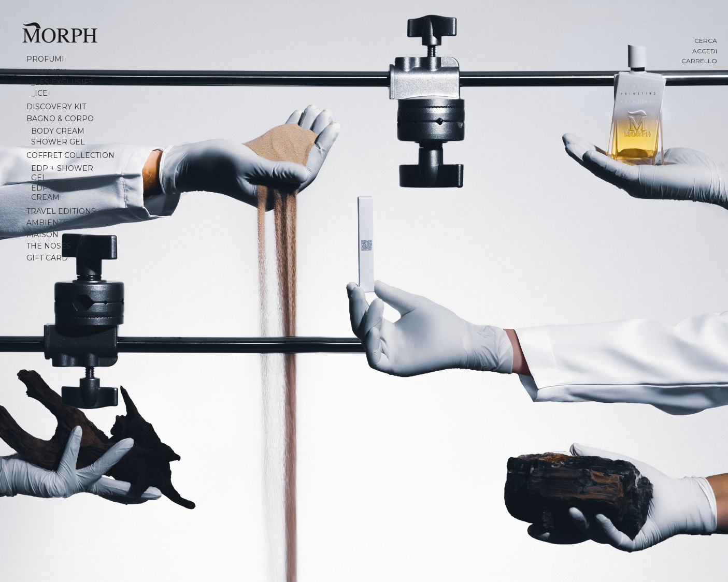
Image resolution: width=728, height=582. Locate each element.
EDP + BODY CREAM (55, 193)
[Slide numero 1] (364, 291)
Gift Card (47, 258)
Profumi (45, 59)
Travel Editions (61, 211)
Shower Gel (58, 142)
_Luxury (48, 72)
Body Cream (58, 131)
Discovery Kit (56, 107)
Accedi (705, 51)
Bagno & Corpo (60, 119)
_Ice (39, 93)
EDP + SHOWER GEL (62, 173)
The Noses (49, 246)
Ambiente (47, 223)
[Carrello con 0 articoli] (675, 61)
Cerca (706, 41)
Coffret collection (70, 155)
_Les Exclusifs (62, 82)
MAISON (42, 235)
